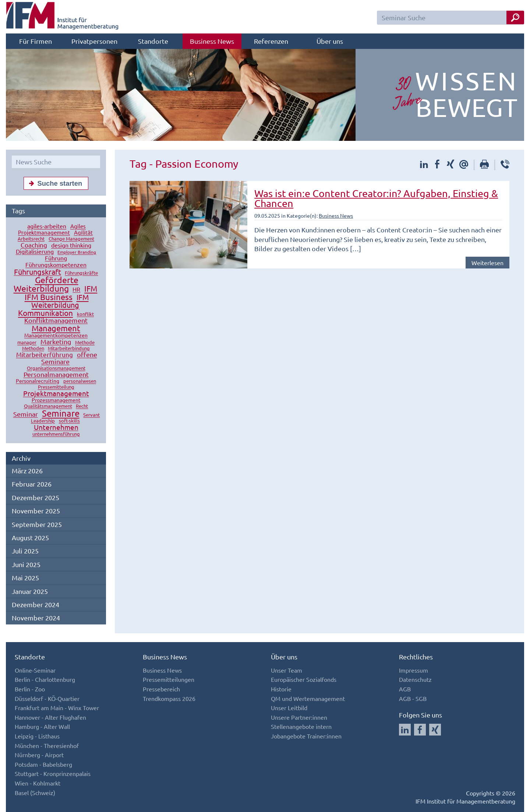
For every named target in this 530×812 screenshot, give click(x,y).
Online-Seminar (35, 670)
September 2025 (37, 524)
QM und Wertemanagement (308, 698)
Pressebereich (161, 689)
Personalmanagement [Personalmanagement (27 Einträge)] (56, 375)
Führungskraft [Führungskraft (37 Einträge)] (38, 272)
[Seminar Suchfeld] (451, 18)
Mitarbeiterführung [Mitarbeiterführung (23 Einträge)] (45, 355)
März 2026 (27, 471)
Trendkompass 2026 (169, 698)
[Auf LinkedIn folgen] (405, 730)
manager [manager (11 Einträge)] (27, 343)
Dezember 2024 (36, 604)
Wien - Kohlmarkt (38, 783)
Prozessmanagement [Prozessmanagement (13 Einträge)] (56, 400)
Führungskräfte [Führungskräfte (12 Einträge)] (81, 273)
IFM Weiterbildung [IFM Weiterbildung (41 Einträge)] (60, 301)
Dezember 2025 (36, 497)
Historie (281, 689)
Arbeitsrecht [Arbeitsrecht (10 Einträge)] (31, 239)
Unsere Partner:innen (299, 717)
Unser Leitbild (289, 708)
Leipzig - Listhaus (37, 736)
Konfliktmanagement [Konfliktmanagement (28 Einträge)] (56, 320)
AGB (405, 689)
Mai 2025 (25, 578)
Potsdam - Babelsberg (43, 764)
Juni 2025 (26, 564)
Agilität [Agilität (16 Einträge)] (83, 233)
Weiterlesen (487, 263)
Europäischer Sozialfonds (304, 679)
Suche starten (54, 183)
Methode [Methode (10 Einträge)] (85, 343)
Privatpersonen (94, 41)
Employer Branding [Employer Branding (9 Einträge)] (77, 252)
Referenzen (271, 41)
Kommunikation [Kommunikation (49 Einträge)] (45, 313)
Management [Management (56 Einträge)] (56, 328)
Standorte (153, 41)
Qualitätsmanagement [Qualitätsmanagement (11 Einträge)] (48, 406)
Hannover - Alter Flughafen (50, 717)
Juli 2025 (25, 551)
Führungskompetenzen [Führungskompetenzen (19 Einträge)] (56, 265)
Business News (212, 41)
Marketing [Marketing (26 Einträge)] (56, 342)
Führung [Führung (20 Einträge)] (56, 258)
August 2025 (30, 537)
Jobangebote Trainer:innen (306, 736)
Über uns (330, 41)
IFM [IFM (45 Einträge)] (91, 289)
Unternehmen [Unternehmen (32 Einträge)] (56, 427)
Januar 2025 (30, 591)
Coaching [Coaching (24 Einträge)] (34, 245)
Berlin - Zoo (30, 689)
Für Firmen (36, 41)
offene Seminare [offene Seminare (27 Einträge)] (69, 358)
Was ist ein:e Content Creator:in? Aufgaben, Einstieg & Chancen (376, 198)
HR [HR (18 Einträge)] (76, 289)
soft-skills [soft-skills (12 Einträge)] (69, 421)
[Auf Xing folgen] (435, 730)
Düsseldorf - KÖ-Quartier (47, 698)
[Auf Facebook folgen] (420, 730)
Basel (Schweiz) (35, 793)
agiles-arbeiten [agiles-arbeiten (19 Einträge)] (47, 226)
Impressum (414, 670)
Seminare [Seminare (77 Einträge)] (61, 414)
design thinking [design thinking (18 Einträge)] (71, 245)
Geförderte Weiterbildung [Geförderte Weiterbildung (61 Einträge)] (46, 284)
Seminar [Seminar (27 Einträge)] (26, 414)
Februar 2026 (32, 484)
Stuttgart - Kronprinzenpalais (53, 773)
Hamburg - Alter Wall (42, 726)
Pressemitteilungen (169, 679)
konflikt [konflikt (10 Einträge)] (85, 314)
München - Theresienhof (47, 745)
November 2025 (36, 511)
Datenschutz (415, 679)
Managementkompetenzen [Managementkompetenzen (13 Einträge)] (56, 335)
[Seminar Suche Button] (515, 17)
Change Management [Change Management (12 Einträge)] (71, 239)
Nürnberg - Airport (39, 755)
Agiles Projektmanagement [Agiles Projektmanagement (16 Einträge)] (52, 229)
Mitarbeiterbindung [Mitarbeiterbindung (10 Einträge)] (69, 348)
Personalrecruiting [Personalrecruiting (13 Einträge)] (38, 381)
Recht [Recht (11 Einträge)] (82, 406)
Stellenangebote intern (301, 726)
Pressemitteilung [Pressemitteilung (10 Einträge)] (56, 387)
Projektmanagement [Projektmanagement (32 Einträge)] (56, 393)
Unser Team (287, 670)
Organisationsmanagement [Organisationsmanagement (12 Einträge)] (56, 368)
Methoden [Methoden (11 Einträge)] (33, 348)
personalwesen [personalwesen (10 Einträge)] (80, 381)
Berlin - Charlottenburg (45, 679)
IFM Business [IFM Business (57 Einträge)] (49, 297)
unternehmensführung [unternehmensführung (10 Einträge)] (56, 434)
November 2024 (36, 618)
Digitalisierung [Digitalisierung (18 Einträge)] (35, 252)
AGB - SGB (413, 698)
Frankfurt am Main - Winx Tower (57, 708)
